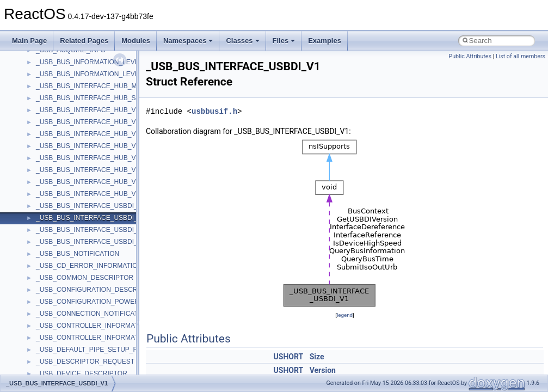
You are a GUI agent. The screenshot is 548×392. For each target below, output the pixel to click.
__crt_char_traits (60, 329)
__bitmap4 (51, 78)
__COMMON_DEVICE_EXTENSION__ (93, 281)
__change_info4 (59, 222)
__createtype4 (57, 317)
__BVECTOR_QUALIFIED (74, 174)
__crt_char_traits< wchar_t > (77, 353)
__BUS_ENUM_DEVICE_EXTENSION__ (96, 162)
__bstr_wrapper (59, 138)
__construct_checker (66, 293)
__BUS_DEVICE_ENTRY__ (77, 150)
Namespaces (188, 41)
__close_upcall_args (66, 269)
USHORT (289, 357)
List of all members (521, 56)
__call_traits (53, 186)
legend (345, 315)
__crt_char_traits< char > (72, 341)
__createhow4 (56, 305)
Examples (325, 41)
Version (323, 370)
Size (317, 357)
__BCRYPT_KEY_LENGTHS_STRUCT (93, 66)
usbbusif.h (214, 111)
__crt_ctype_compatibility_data (81, 365)
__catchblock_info (62, 198)
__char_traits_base (64, 234)
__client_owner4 (60, 258)
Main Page (29, 41)
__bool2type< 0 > (61, 102)
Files (284, 41)
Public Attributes (470, 56)
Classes (242, 41)
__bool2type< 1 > (61, 114)
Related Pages (84, 41)
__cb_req (50, 210)
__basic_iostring (60, 54)
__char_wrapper (60, 246)
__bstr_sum (53, 126)
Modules (136, 41)
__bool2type (54, 90)
